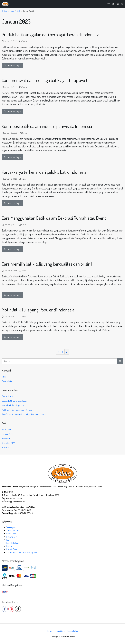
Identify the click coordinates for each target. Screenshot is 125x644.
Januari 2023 (7, 438)
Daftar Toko (11, 533)
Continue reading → (13, 65)
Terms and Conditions (56, 631)
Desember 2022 (8, 443)
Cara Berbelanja (13, 543)
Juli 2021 (5, 447)
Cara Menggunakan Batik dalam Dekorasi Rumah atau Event (54, 218)
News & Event (12, 549)
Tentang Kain (7, 381)
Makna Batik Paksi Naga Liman (14, 405)
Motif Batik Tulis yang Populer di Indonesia (38, 310)
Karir (8, 540)
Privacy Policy (73, 631)
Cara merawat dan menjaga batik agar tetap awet (45, 80)
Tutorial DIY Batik (9, 396)
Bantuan (10, 546)
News (24, 41)
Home (5, 11)
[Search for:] (60, 361)
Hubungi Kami (12, 537)
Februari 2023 (7, 434)
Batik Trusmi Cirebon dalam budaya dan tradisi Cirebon (24, 414)
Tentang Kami (12, 527)
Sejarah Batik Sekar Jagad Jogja (15, 401)
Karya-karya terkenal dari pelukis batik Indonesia (44, 172)
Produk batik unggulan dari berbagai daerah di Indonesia (51, 34)
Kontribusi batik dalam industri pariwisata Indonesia (47, 126)
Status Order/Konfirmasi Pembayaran (22, 552)
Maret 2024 (6, 429)
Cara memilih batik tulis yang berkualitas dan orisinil (47, 264)
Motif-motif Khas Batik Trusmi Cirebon (17, 410)
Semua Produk (13, 530)
